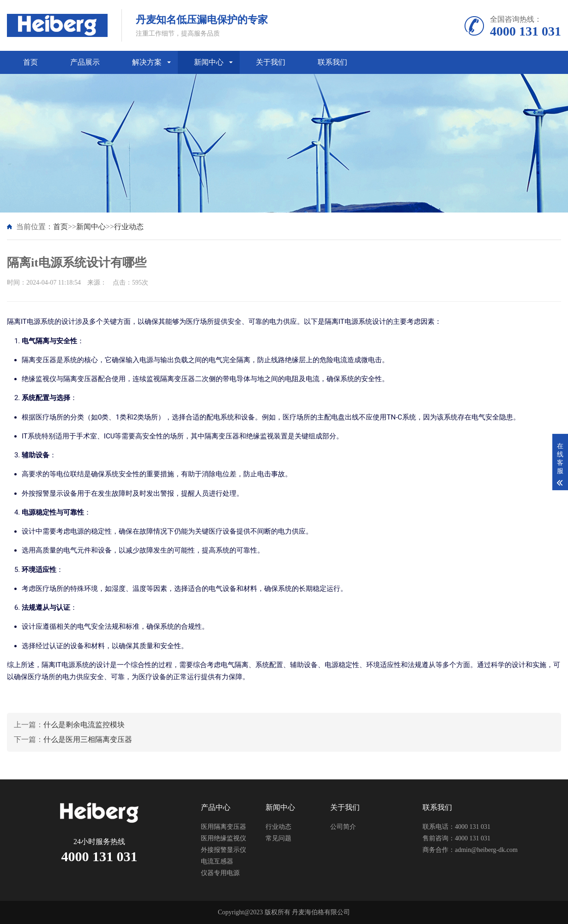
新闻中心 (209, 62)
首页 (30, 62)
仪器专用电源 (220, 873)
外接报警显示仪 (224, 850)
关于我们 (271, 62)
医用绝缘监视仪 (224, 838)
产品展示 (85, 62)
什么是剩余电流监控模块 (84, 725)
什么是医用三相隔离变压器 (88, 739)
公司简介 (343, 827)
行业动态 (129, 227)
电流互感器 (217, 861)
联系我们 (332, 62)
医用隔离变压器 (224, 827)
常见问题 (278, 838)
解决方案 (147, 62)
